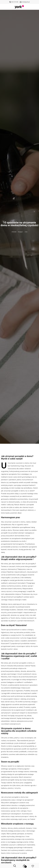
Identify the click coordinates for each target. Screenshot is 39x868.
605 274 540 (15, 2)
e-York (26, 232)
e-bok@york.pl (26, 2)
